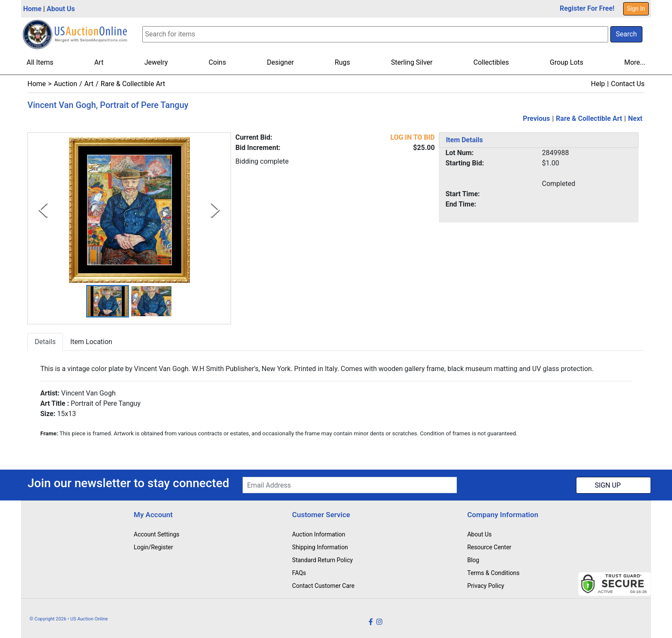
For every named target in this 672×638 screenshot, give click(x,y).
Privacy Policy (486, 586)
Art (99, 62)
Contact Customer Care (324, 586)
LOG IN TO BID (413, 137)
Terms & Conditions (493, 573)
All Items (40, 62)
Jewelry (156, 62)
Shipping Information (320, 547)
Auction (65, 84)
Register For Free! (587, 8)
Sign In (636, 9)
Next (635, 118)
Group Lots (567, 62)
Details (45, 342)
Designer (280, 62)
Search (626, 34)
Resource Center (489, 547)
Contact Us (628, 84)
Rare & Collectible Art (133, 84)
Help (598, 84)
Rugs (342, 62)
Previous (536, 118)
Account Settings (156, 534)
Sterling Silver (412, 62)
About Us (61, 9)
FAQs (299, 573)
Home (32, 9)
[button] (108, 301)
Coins (217, 62)
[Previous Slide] (43, 210)
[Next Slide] (215, 210)
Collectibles (491, 62)
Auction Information (319, 534)
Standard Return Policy (323, 560)
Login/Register (153, 547)
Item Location (91, 342)
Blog (473, 560)
